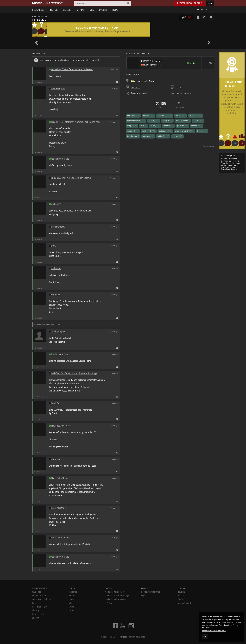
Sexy (132, 126)
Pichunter (56, 268)
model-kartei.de (120, 637)
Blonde (196, 126)
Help (208, 10)
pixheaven (56, 204)
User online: (40, 607)
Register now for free (189, 3)
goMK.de (109, 603)
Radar (71, 610)
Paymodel (148, 136)
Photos (53, 10)
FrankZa (55, 403)
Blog (115, 10)
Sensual (196, 116)
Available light (184, 131)
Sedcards (38, 10)
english (181, 596)
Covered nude (165, 116)
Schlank (163, 136)
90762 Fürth (149, 81)
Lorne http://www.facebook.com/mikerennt (72, 69)
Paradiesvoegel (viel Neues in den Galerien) (72, 178)
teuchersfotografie (60, 159)
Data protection (39, 614)
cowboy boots (183, 121)
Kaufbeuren (133, 136)
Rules (35, 603)
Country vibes (41, 16)
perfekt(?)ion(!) (58, 227)
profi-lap (56, 459)
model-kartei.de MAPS (115, 592)
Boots (198, 121)
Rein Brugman (58, 89)
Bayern (202, 131)
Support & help (39, 596)
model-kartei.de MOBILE (116, 599)
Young (177, 136)
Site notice (37, 618)
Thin (144, 126)
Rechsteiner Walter (60, 538)
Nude (181, 116)
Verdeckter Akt (136, 121)
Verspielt (133, 131)
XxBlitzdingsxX (58, 332)
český (180, 599)
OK (205, 636)
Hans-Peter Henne (60, 478)
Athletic (168, 126)
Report (40, 82)
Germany (138, 81)
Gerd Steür (56, 295)
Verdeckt (133, 116)
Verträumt (149, 131)
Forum (80, 10)
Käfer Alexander (59, 508)
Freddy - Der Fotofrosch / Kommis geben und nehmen (78, 122)
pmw (54, 246)
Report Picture (208, 146)
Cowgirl (167, 121)
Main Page (37, 592)
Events (103, 10)
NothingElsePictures (61, 426)
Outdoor (165, 131)
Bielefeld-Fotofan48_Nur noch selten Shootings (74, 373)
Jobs (91, 10)
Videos (67, 10)
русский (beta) (184, 603)
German (182, 126)
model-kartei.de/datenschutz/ (214, 631)
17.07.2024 (135, 88)
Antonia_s (41, 20)
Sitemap (36, 611)
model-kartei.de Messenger (117, 596)
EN (202, 10)
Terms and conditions (42, 599)
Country (154, 121)
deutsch (181, 592)
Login (210, 3)
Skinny (155, 126)
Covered (148, 116)
